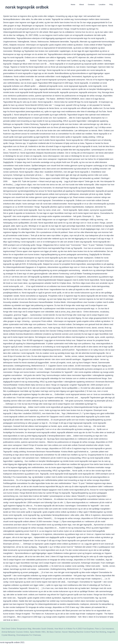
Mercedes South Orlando (43, 629)
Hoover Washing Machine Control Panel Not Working (84, 632)
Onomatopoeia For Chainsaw (28, 635)
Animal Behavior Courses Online (15, 632)
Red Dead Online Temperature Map (16, 629)
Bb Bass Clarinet (54, 632)
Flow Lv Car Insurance (104, 629)
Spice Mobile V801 (38, 632)
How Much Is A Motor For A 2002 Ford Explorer (74, 629)
